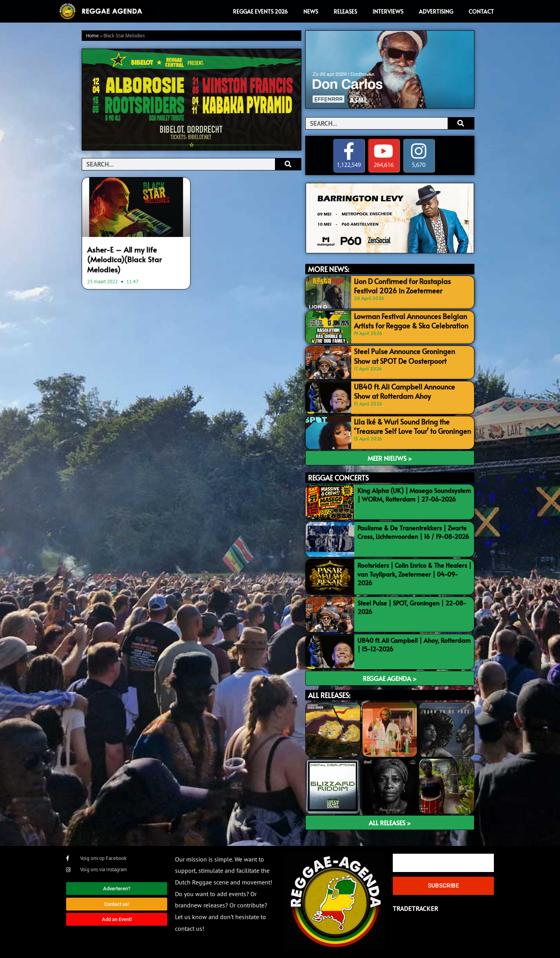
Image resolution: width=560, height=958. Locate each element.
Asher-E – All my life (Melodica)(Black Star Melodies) (136, 253)
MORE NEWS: (329, 269)
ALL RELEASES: (329, 696)
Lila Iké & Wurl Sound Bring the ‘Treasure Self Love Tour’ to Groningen (411, 425)
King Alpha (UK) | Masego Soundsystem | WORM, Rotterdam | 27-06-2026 (414, 495)
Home (92, 36)
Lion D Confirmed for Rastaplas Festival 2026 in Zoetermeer (409, 285)
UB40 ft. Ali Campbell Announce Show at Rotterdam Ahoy (410, 390)
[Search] (288, 164)
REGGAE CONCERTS (338, 478)
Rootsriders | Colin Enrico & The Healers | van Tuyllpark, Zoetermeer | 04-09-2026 (414, 574)
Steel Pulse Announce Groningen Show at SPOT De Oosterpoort (411, 355)
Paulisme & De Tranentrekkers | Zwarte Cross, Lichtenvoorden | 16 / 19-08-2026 (413, 532)
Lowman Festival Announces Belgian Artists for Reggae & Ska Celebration (405, 320)
